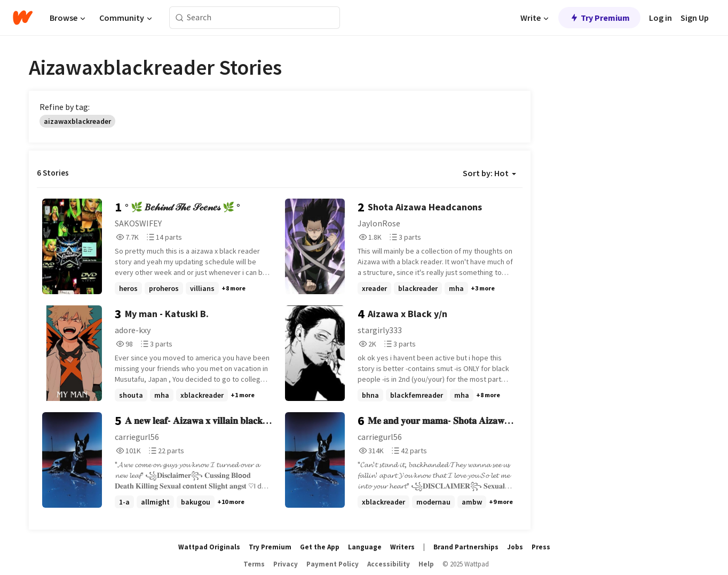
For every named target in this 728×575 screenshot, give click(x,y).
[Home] (23, 18)
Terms (254, 564)
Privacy (286, 564)
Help (426, 564)
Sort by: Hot (489, 173)
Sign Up (695, 18)
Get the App (320, 547)
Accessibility (389, 564)
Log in (660, 18)
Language (365, 547)
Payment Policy (333, 564)
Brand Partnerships (466, 547)
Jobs (515, 547)
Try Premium (599, 18)
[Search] (180, 18)
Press (541, 547)
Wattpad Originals (209, 547)
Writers (402, 547)
